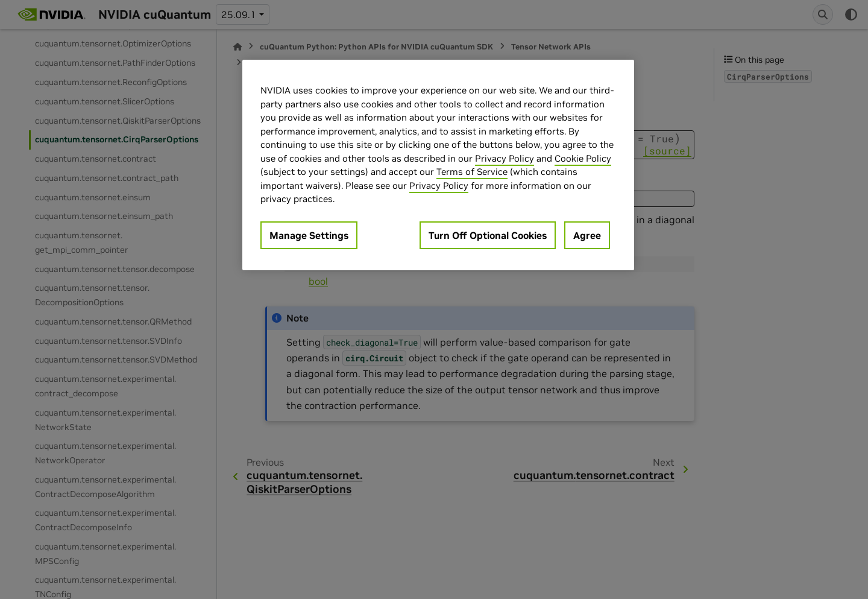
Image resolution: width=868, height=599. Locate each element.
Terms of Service (472, 172)
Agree (587, 235)
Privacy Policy (505, 158)
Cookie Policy (583, 158)
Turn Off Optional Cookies (488, 235)
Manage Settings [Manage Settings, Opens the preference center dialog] (309, 235)
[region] (438, 165)
